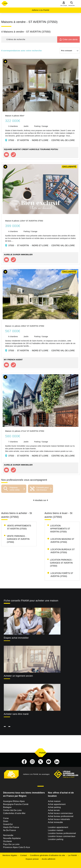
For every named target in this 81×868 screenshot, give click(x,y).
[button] (29, 39)
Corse (6, 818)
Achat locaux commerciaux (60, 813)
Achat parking (54, 807)
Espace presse (32, 859)
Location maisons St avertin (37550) (62, 541)
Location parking (56, 839)
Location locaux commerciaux (62, 836)
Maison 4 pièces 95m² (15, 116)
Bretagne (7, 807)
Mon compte (64, 6)
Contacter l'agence (6, 155)
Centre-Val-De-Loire (12, 810)
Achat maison (54, 801)
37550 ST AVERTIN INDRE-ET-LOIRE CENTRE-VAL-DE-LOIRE (42, 140)
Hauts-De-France (11, 827)
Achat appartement (57, 804)
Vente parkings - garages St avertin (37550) (18, 539)
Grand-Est (8, 824)
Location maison (56, 830)
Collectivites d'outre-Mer (14, 813)
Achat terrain (54, 810)
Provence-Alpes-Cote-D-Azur (17, 847)
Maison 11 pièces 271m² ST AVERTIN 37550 (25, 431)
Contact (24, 855)
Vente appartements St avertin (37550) (19, 527)
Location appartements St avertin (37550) (60, 529)
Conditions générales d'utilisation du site (47, 855)
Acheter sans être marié (16, 714)
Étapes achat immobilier (16, 638)
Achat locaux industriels (59, 819)
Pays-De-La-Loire (11, 844)
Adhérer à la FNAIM (40, 10)
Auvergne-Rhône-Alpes (14, 801)
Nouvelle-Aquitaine (12, 838)
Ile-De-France (10, 830)
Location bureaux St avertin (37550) (63, 551)
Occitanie (7, 841)
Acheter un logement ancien (18, 676)
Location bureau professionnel (62, 833)
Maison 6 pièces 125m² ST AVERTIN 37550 (24, 221)
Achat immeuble (55, 822)
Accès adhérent (48, 859)
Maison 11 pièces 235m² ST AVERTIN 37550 (25, 326)
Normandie (8, 835)
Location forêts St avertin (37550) (62, 575)
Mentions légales (10, 855)
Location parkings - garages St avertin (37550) (61, 563)
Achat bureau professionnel (61, 816)
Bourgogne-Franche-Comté (16, 804)
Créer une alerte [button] (70, 39)
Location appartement (58, 827)
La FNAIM (72, 855)
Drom (6, 821)
